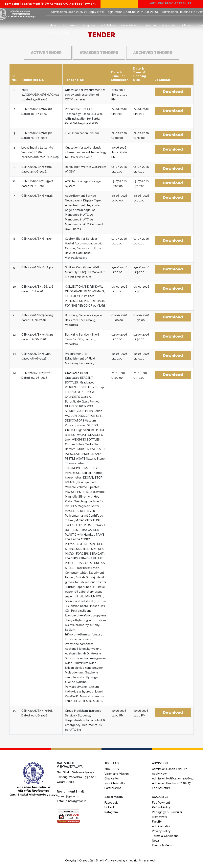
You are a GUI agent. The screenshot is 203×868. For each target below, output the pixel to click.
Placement (171, 27)
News (156, 841)
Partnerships (113, 788)
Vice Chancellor (115, 783)
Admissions (110, 27)
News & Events (132, 27)
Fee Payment (161, 803)
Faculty (157, 822)
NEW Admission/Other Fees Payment (69, 4)
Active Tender (46, 53)
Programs (91, 27)
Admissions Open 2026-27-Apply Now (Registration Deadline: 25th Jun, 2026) (104, 12)
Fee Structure (161, 788)
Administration (162, 826)
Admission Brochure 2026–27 (171, 3)
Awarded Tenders (99, 53)
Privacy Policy (161, 831)
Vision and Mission (117, 774)
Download (173, 92)
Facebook (111, 803)
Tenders (153, 27)
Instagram (111, 812)
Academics (72, 27)
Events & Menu (162, 845)
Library (188, 27)
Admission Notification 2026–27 (173, 778)
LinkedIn (110, 807)
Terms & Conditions (165, 836)
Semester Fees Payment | (24, 4)
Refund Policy (161, 807)
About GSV (112, 769)
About (55, 27)
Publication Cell (59, 33)
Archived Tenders (153, 53)
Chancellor (112, 778)
